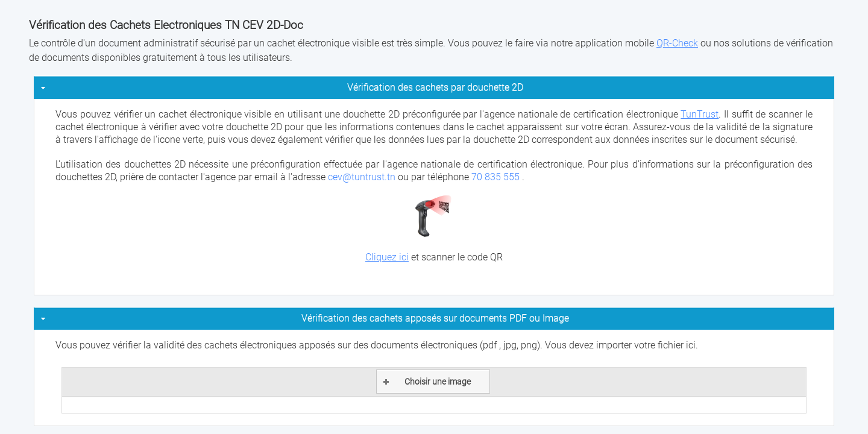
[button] (433, 382)
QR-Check (677, 43)
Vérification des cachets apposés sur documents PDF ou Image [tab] (303, 318)
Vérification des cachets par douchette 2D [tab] (281, 87)
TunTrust (700, 114)
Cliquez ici (387, 257)
